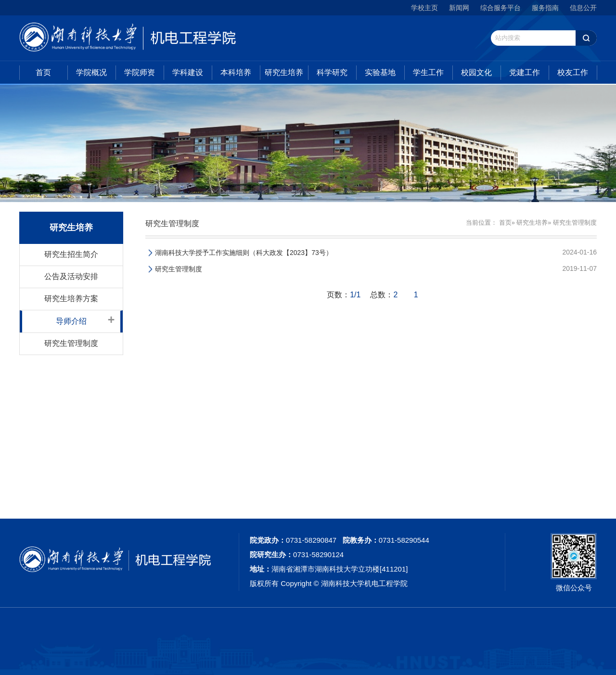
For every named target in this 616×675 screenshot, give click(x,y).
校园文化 (476, 72)
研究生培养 (284, 72)
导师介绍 (71, 321)
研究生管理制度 (71, 343)
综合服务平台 (500, 8)
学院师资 (140, 72)
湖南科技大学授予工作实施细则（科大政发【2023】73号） (244, 253)
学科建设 (188, 72)
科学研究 (332, 72)
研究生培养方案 (71, 299)
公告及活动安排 (71, 276)
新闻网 (459, 8)
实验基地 (380, 72)
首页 (43, 72)
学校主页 (424, 8)
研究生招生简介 (71, 254)
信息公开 (583, 8)
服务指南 (545, 8)
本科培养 (236, 72)
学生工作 (428, 72)
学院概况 (91, 72)
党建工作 (525, 72)
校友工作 (573, 72)
